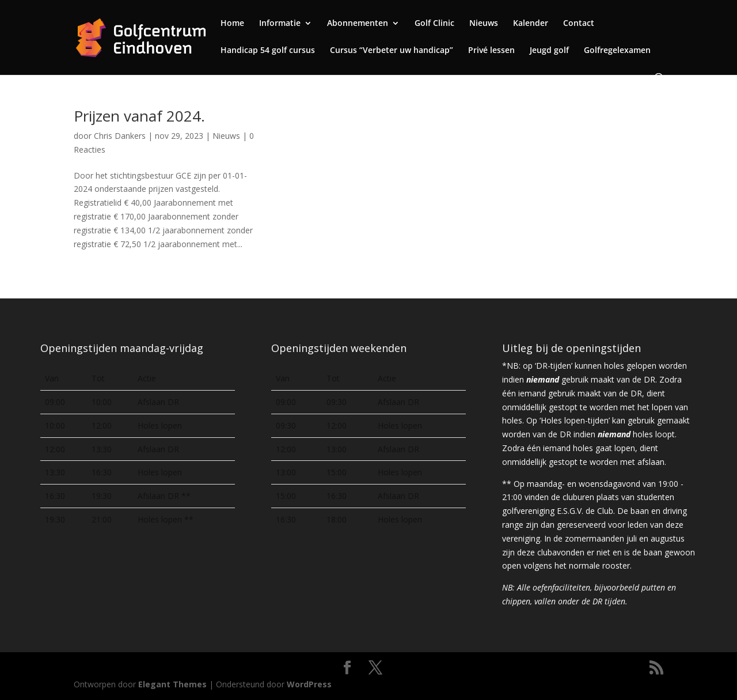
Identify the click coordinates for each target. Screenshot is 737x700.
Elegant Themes (172, 684)
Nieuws (226, 136)
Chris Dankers (120, 136)
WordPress (309, 684)
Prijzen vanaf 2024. (139, 116)
